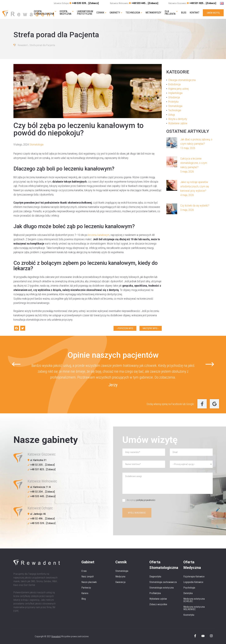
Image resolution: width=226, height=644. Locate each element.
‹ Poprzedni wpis (125, 328)
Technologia (133, 13)
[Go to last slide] (16, 364)
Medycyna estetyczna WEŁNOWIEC (194, 608)
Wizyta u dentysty (178, 119)
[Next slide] (210, 364)
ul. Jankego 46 (38, 514)
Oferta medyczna (65, 13)
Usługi (171, 115)
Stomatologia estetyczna (162, 588)
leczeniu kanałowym (99, 235)
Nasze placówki (89, 582)
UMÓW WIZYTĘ (213, 13)
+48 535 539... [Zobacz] (85, 3)
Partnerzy (86, 588)
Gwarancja (120, 582)
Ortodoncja (174, 97)
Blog (184, 13)
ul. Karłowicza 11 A (40, 487)
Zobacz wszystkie (158, 604)
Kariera (85, 593)
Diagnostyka (155, 577)
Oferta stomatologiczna (44, 13)
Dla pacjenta (170, 13)
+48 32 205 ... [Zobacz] (42, 465)
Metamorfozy (153, 13)
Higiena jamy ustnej (178, 89)
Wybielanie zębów (178, 123)
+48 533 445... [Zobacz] (145, 3)
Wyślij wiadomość (137, 513)
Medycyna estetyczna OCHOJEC (194, 600)
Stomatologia (36, 144)
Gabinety (115, 13)
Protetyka (173, 102)
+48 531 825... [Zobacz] (203, 3)
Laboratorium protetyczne (85, 13)
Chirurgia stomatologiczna (182, 80)
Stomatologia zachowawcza (163, 582)
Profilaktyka (155, 593)
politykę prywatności (146, 500)
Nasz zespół (88, 577)
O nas (84, 571)
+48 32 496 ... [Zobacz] (42, 519)
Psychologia (189, 588)
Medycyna (120, 577)
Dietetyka (188, 593)
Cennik (100, 13)
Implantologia (175, 93)
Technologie (175, 110)
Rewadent (23, 45)
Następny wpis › (151, 328)
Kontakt (195, 13)
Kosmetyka (189, 615)
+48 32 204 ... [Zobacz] (42, 492)
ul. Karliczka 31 (38, 460)
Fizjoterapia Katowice (194, 577)
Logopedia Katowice (193, 582)
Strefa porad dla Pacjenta (42, 45)
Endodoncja (174, 84)
